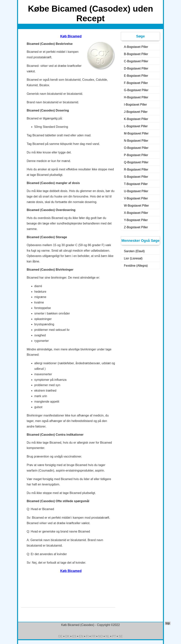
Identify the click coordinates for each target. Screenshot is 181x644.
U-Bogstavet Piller (136, 191)
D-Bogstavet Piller (136, 68)
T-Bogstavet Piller (136, 184)
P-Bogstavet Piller (136, 155)
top (168, 623)
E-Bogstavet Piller (136, 76)
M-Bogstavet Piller (136, 133)
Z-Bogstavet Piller (136, 227)
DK (67, 636)
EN (81, 636)
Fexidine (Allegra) (136, 266)
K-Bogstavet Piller (136, 119)
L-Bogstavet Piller (136, 126)
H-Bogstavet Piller (136, 97)
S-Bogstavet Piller (136, 177)
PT (114, 636)
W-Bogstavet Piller (136, 206)
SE (121, 636)
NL (107, 636)
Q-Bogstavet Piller (136, 162)
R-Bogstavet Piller (136, 169)
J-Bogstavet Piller (136, 112)
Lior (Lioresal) (133, 258)
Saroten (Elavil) (134, 251)
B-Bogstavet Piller (136, 54)
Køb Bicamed (71, 36)
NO (101, 636)
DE (60, 636)
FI (87, 636)
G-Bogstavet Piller (136, 90)
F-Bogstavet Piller (136, 83)
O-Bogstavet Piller (136, 148)
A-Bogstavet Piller (136, 47)
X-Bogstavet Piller (136, 213)
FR (93, 636)
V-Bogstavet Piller (136, 198)
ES (74, 636)
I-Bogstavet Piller (135, 105)
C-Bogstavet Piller (136, 61)
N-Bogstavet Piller (136, 141)
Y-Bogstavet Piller (136, 220)
